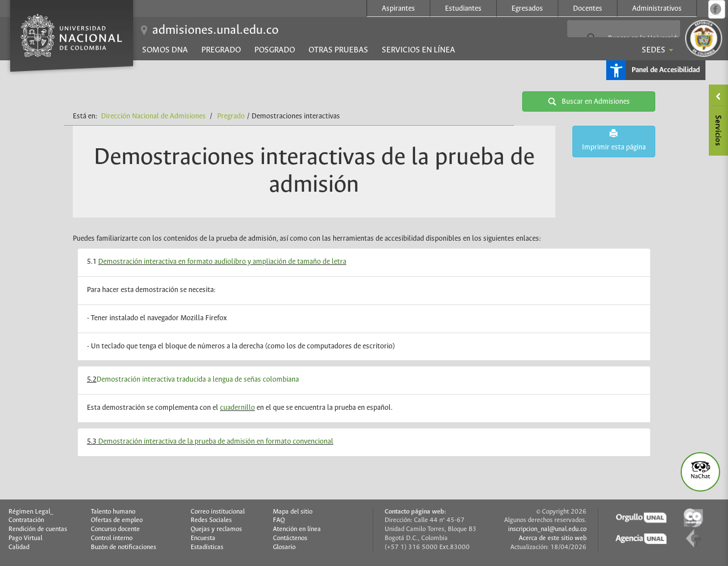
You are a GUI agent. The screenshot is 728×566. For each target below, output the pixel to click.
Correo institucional (218, 512)
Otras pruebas (338, 50)
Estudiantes (463, 9)
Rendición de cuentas (38, 529)
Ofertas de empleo (117, 520)
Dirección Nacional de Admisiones (153, 116)
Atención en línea (297, 529)
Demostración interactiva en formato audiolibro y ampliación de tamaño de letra (222, 262)
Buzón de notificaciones (123, 547)
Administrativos (657, 9)
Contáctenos (290, 538)
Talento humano (113, 512)
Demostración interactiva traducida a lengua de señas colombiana (198, 380)
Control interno (112, 538)
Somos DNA (165, 50)
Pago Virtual (25, 538)
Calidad (19, 547)
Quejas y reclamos (216, 529)
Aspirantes (398, 9)
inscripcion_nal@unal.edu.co (547, 529)
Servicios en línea (418, 50)
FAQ (279, 520)
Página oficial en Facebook (716, 9)
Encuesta (203, 538)
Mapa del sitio (293, 512)
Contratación (26, 520)
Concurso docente (115, 529)
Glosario (284, 547)
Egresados (527, 9)
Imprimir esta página (614, 140)
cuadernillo (237, 408)
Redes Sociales (211, 520)
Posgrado (275, 50)
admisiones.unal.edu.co (215, 30)
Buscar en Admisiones (589, 101)
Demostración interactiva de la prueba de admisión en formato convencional (215, 442)
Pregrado (221, 50)
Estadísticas (207, 547)
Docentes (588, 9)
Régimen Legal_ (31, 512)
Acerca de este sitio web (553, 538)
